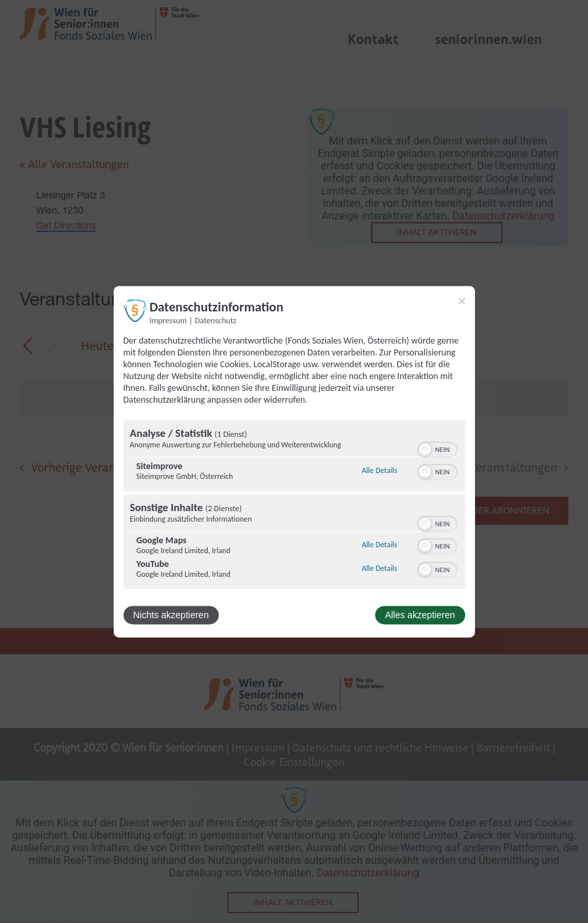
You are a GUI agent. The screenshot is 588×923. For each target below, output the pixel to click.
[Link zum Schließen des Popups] (462, 301)
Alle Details (380, 471)
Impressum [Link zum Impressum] (169, 320)
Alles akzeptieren (420, 615)
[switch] (437, 448)
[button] (425, 449)
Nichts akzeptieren (171, 615)
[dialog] (294, 461)
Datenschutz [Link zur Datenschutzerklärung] (216, 320)
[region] (294, 506)
